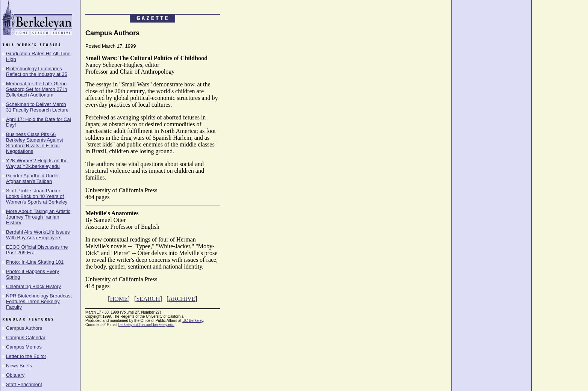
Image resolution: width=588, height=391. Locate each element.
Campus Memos (24, 347)
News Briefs (19, 366)
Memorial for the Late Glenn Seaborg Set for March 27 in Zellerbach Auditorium (37, 89)
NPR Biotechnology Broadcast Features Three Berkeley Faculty (39, 301)
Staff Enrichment (24, 384)
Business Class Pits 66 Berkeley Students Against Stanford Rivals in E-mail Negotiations (35, 143)
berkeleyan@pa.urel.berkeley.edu (146, 325)
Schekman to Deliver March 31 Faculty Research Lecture (37, 107)
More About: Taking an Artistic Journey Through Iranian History (38, 217)
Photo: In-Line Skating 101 (35, 262)
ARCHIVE (182, 299)
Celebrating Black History (33, 286)
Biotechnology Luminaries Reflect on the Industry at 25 (37, 71)
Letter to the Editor (26, 356)
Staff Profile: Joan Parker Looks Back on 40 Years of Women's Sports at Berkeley (37, 196)
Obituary (15, 375)
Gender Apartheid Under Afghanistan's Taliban (33, 178)
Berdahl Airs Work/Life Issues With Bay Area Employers (38, 235)
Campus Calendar (26, 337)
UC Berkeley (193, 321)
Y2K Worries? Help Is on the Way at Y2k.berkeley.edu (37, 163)
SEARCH (148, 299)
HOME (119, 299)
